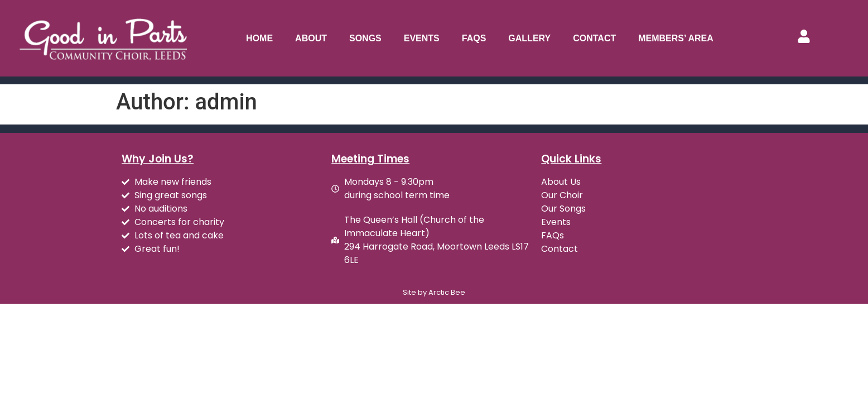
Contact (594, 38)
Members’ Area (676, 38)
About (311, 38)
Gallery (529, 38)
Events (422, 38)
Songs (365, 38)
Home (259, 38)
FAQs (474, 38)
